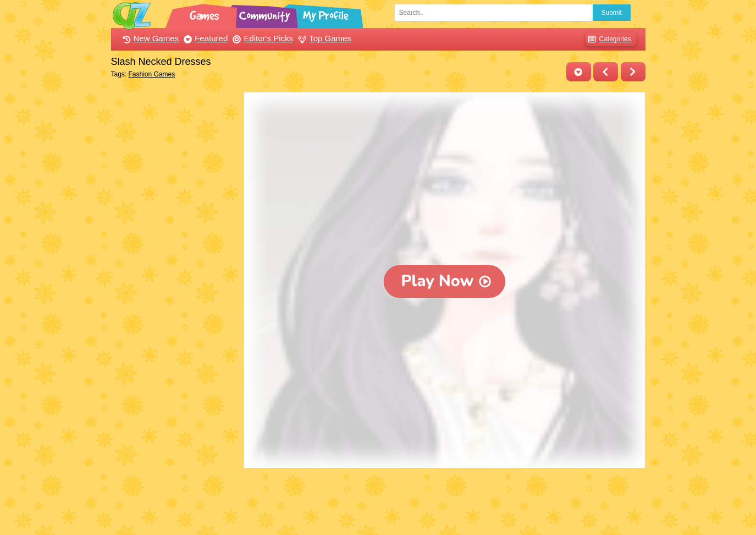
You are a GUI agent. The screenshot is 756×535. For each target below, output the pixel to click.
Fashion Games (152, 74)
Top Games (323, 38)
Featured (204, 38)
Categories (608, 39)
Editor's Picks (261, 38)
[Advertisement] (175, 257)
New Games (150, 38)
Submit (612, 13)
